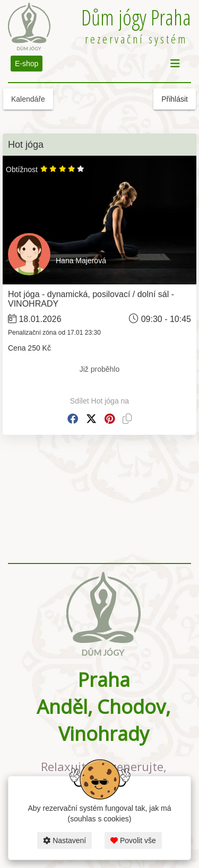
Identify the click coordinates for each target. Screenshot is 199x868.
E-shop (27, 64)
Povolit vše (133, 840)
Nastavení (64, 840)
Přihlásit (175, 99)
